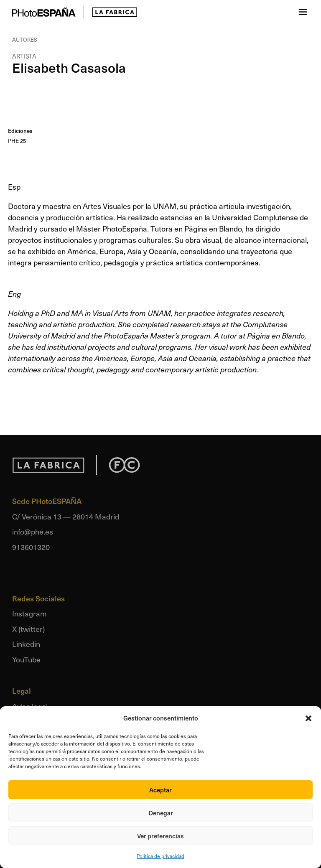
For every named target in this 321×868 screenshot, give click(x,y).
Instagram (29, 613)
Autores (25, 40)
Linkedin (26, 644)
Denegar (161, 813)
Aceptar (160, 790)
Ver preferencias (160, 836)
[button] (308, 718)
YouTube (26, 659)
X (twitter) (28, 629)
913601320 (31, 547)
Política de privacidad (160, 856)
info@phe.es (33, 531)
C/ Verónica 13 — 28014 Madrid (66, 516)
